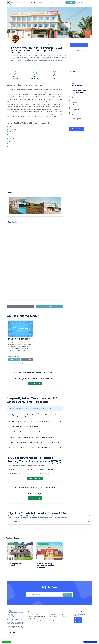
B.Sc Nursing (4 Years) (20, 339)
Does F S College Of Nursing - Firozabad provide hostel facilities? (27, 432)
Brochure (20, 306)
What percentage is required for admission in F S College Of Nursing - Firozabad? (31, 421)
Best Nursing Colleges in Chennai (36, 621)
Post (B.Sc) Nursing (54, 617)
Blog (47, 2)
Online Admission (71, 2)
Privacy (64, 619)
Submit (68, 595)
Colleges (32, 2)
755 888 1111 (82, 2)
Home (25, 2)
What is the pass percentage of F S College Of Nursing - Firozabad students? (30, 447)
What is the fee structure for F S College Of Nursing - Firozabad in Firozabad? (30, 408)
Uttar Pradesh (26, 44)
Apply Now (50, 306)
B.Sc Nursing (53, 614)
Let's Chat (7, 642)
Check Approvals (79, 50)
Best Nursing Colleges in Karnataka (36, 614)
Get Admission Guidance (21, 364)
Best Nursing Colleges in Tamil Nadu (37, 617)
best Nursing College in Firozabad (42, 487)
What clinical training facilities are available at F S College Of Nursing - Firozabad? (31, 437)
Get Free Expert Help (35, 383)
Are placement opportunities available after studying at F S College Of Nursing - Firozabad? (34, 442)
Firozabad (33, 44)
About (53, 2)
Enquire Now (78, 129)
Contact (60, 2)
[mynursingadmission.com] (35, 262)
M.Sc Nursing (53, 619)
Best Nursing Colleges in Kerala (35, 619)
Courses (40, 2)
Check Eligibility (27, 359)
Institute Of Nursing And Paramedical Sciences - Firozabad (46, 566)
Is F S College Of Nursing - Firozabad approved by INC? (24, 427)
